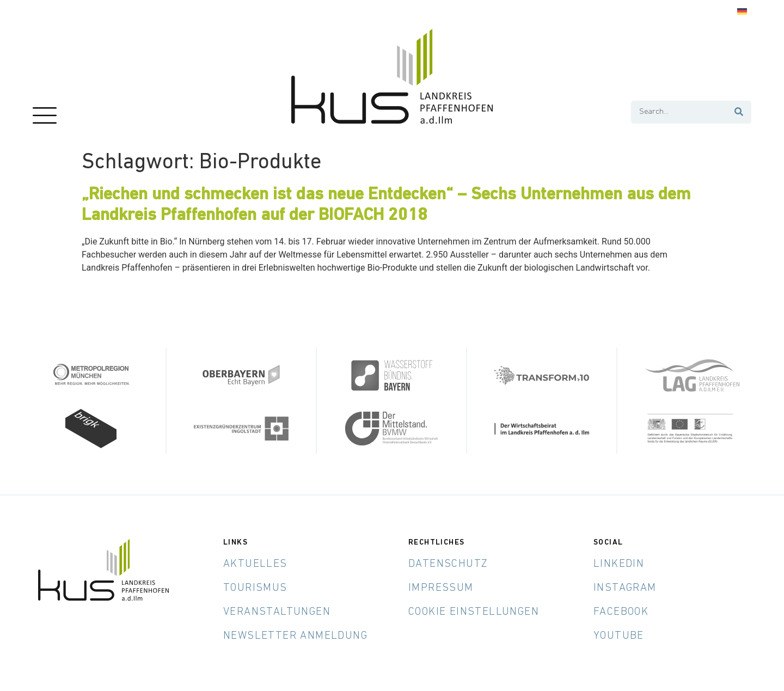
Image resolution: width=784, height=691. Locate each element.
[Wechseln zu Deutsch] (742, 12)
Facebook (621, 611)
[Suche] (739, 112)
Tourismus (255, 588)
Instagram (625, 588)
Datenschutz (448, 564)
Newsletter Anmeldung (295, 635)
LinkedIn (619, 564)
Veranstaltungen (277, 611)
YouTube (619, 635)
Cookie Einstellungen (474, 611)
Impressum (441, 588)
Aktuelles (255, 564)
